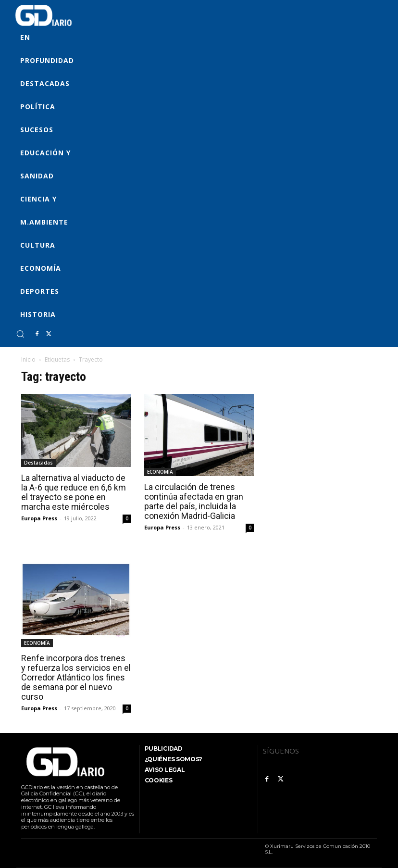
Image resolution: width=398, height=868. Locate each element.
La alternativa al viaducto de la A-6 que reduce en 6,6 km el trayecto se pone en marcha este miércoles (74, 492)
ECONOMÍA (160, 472)
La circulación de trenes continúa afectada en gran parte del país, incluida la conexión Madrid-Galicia (194, 501)
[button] (20, 334)
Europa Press (39, 518)
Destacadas (38, 463)
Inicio (28, 359)
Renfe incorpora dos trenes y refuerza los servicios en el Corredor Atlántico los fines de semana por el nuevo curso (76, 677)
